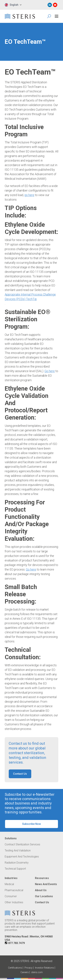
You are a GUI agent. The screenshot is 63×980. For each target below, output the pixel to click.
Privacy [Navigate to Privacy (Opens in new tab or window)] (28, 968)
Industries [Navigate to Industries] (11, 878)
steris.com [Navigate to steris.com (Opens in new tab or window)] (37, 972)
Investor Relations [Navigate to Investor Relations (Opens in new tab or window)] (44, 968)
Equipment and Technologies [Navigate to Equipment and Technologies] (22, 857)
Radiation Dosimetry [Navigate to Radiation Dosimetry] (17, 863)
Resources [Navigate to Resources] (42, 878)
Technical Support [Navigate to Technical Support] (15, 869)
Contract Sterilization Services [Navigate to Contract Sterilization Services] (22, 845)
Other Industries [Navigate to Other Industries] (14, 902)
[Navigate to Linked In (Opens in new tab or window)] (50, 5)
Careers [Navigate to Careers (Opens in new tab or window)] (25, 972)
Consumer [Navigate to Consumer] (11, 896)
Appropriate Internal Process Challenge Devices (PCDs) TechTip (30, 297)
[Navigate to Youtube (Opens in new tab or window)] (55, 5)
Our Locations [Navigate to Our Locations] (44, 896)
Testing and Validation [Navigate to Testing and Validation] (18, 851)
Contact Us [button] (20, 774)
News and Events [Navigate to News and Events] (46, 884)
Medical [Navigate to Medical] (9, 884)
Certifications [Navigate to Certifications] (15, 968)
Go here (50, 371)
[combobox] (13, 5)
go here (29, 195)
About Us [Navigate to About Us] (41, 890)
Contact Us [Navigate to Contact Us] (42, 902)
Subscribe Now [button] (32, 824)
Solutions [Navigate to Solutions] (11, 838)
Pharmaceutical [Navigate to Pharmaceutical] (14, 890)
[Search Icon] (49, 16)
